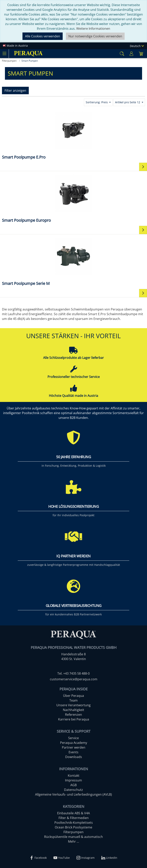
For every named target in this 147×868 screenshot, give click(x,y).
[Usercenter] (131, 54)
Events (73, 752)
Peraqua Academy (74, 743)
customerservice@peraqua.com (74, 679)
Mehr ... (73, 841)
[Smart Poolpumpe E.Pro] (73, 135)
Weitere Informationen (93, 29)
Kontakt (74, 776)
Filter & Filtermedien (74, 818)
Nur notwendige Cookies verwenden (95, 36)
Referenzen (73, 715)
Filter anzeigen (15, 90)
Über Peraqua (73, 696)
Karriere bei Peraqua (74, 719)
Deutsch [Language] (137, 46)
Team (73, 700)
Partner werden (74, 747)
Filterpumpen (73, 832)
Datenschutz (73, 790)
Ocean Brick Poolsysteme (73, 827)
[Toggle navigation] (4, 54)
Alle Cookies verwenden (43, 36)
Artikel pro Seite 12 (128, 102)
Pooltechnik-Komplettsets (74, 823)
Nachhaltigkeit (73, 710)
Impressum (73, 780)
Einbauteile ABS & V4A (73, 813)
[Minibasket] (141, 54)
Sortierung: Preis (97, 102)
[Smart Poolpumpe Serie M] (73, 261)
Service (73, 738)
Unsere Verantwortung (73, 705)
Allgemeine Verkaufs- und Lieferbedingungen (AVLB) (73, 794)
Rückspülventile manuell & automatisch (73, 837)
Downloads (74, 757)
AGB (73, 785)
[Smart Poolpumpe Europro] (73, 198)
